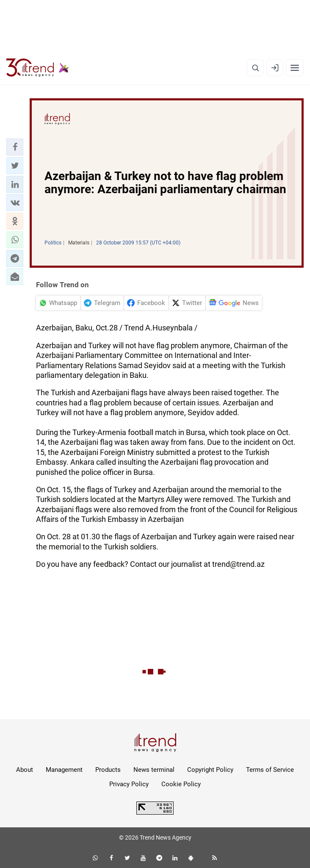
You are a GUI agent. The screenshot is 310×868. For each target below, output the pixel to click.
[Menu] (295, 68)
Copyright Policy (210, 770)
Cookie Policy (181, 784)
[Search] (255, 68)
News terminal (154, 770)
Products (108, 770)
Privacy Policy (129, 784)
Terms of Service (270, 770)
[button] (15, 147)
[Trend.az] (38, 68)
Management (64, 770)
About (25, 770)
